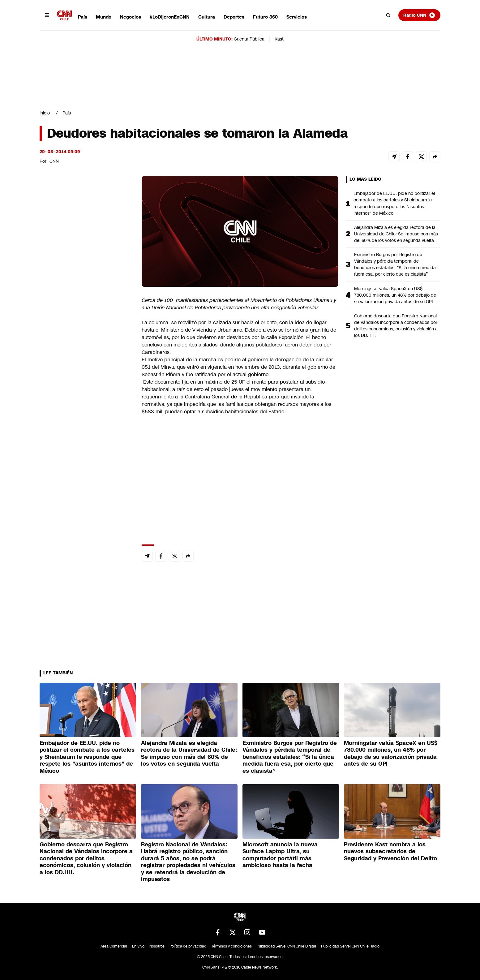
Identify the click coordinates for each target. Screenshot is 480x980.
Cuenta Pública (249, 39)
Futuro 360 (265, 17)
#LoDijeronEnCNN (170, 17)
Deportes (234, 17)
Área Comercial (114, 946)
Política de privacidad (188, 946)
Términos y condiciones (231, 946)
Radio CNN (419, 15)
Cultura (207, 17)
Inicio (45, 113)
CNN (54, 161)
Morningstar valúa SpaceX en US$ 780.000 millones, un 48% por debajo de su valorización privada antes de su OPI (395, 295)
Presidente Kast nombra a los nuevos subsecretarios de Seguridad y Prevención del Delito (390, 851)
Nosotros (157, 946)
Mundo (104, 17)
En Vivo (138, 946)
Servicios (297, 17)
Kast (279, 39)
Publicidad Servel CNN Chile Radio (350, 946)
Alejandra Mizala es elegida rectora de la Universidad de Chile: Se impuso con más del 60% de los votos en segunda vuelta (396, 234)
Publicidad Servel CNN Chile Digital (286, 946)
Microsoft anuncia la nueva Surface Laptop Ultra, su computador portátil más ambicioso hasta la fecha (280, 855)
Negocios (131, 17)
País (83, 17)
